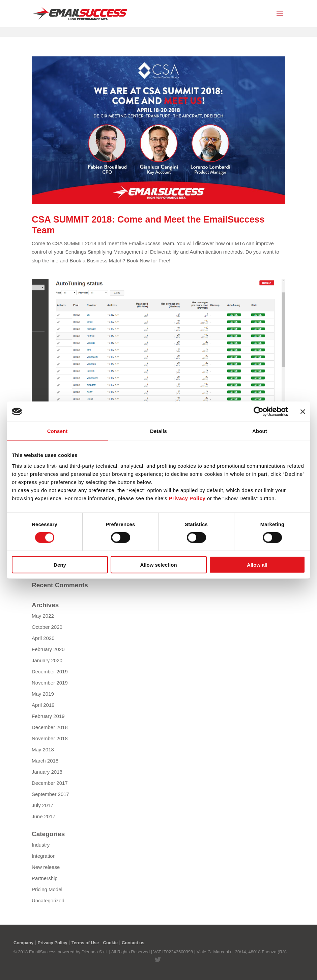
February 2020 (48, 649)
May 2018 (43, 750)
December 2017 (50, 783)
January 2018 (47, 772)
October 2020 (47, 627)
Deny (60, 564)
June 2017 (44, 816)
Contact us (133, 943)
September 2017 (50, 794)
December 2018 (50, 727)
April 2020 (43, 638)
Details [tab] (158, 431)
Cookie (110, 943)
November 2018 (50, 738)
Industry (41, 845)
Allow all (257, 564)
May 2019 (43, 694)
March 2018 (45, 761)
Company (23, 943)
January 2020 (47, 660)
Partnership (45, 878)
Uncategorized (48, 900)
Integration (44, 856)
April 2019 (43, 705)
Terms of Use (85, 943)
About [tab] (260, 431)
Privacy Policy (52, 943)
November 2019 (50, 683)
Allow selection (158, 564)
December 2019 (50, 672)
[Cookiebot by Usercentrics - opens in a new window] (258, 412)
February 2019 (48, 716)
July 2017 (42, 805)
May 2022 (43, 616)
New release (46, 867)
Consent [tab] (57, 431)
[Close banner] (303, 412)
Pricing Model (47, 889)
